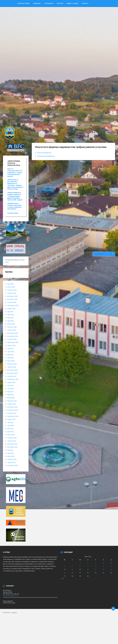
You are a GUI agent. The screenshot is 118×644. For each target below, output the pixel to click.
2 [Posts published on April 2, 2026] (88, 563)
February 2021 (12, 459)
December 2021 (12, 444)
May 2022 (10, 429)
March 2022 (11, 435)
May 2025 (10, 318)
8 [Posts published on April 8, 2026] (80, 566)
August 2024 (11, 345)
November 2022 (12, 410)
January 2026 (12, 293)
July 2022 (10, 422)
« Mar (62, 579)
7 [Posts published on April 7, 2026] (72, 566)
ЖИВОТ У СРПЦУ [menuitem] (72, 3)
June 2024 (11, 352)
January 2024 (12, 367)
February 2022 (12, 438)
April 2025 (10, 321)
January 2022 (12, 441)
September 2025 (13, 305)
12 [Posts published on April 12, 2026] (111, 566)
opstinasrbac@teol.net (10, 596)
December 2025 (12, 296)
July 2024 (10, 348)
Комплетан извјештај (46, 156)
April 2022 (10, 432)
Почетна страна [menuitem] (24, 3)
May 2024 (10, 355)
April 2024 (10, 358)
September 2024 (13, 342)
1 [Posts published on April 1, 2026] (80, 563)
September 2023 (13, 379)
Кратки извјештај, (44, 153)
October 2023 (12, 376)
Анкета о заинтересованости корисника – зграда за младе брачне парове (15, 172)
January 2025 (12, 330)
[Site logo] (9, 138)
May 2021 (10, 450)
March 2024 (11, 361)
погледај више (13, 213)
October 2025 (12, 302)
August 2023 (11, 382)
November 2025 (12, 299)
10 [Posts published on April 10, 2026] (96, 566)
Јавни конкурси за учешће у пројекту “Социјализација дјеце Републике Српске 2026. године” (15, 196)
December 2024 (12, 333)
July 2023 (10, 385)
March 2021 (11, 456)
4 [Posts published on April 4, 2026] (103, 563)
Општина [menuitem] (37, 3)
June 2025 (11, 315)
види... (7, 262)
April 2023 (10, 395)
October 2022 (12, 413)
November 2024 (12, 336)
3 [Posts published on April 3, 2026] (96, 563)
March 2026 (11, 287)
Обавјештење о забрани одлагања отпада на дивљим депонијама (14, 206)
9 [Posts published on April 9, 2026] (88, 566)
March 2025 (11, 324)
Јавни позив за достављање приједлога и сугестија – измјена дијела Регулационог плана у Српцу (15, 184)
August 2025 (11, 308)
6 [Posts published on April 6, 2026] (65, 566)
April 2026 (10, 284)
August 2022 (11, 419)
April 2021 (10, 453)
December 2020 (12, 465)
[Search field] (104, 254)
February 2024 (12, 364)
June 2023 (11, 389)
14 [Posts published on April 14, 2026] (72, 569)
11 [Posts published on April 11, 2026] (103, 566)
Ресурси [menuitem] (60, 3)
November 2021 (12, 447)
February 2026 (12, 290)
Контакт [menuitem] (85, 3)
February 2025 (12, 327)
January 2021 (12, 462)
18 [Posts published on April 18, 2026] (103, 569)
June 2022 (11, 425)
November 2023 (12, 373)
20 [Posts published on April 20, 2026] (65, 573)
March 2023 (11, 398)
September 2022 (13, 416)
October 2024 (12, 339)
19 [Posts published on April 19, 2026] (111, 569)
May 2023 (10, 392)
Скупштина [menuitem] (49, 3)
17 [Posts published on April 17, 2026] (96, 569)
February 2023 (12, 401)
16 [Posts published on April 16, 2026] (88, 569)
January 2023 (12, 404)
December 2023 (12, 370)
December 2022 (12, 407)
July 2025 (10, 312)
